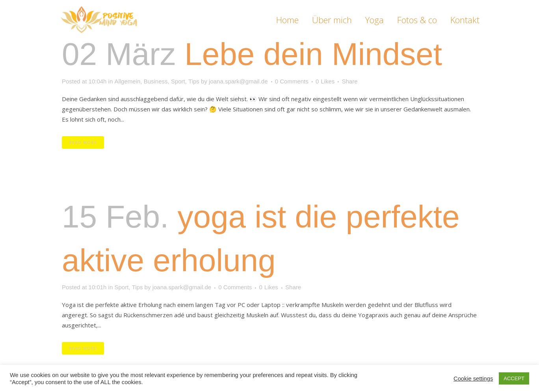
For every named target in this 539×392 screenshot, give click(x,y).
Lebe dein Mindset (313, 54)
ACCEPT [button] (514, 378)
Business (156, 81)
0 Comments (292, 81)
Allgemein (127, 81)
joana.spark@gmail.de (238, 81)
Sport (178, 81)
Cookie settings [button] (473, 379)
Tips (194, 81)
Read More (83, 142)
